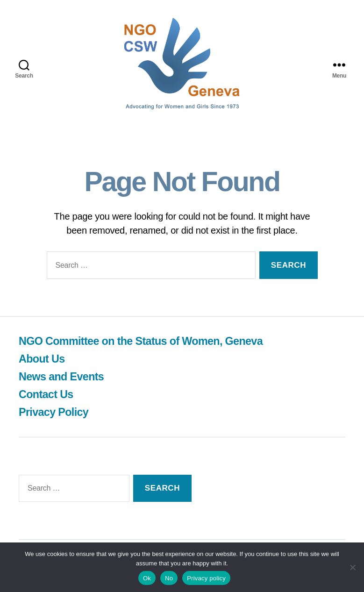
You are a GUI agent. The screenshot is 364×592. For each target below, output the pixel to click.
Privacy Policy (54, 412)
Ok (147, 578)
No (169, 578)
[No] (352, 567)
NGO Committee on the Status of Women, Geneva (144, 341)
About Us (42, 359)
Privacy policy (206, 578)
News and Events (62, 376)
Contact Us (47, 394)
